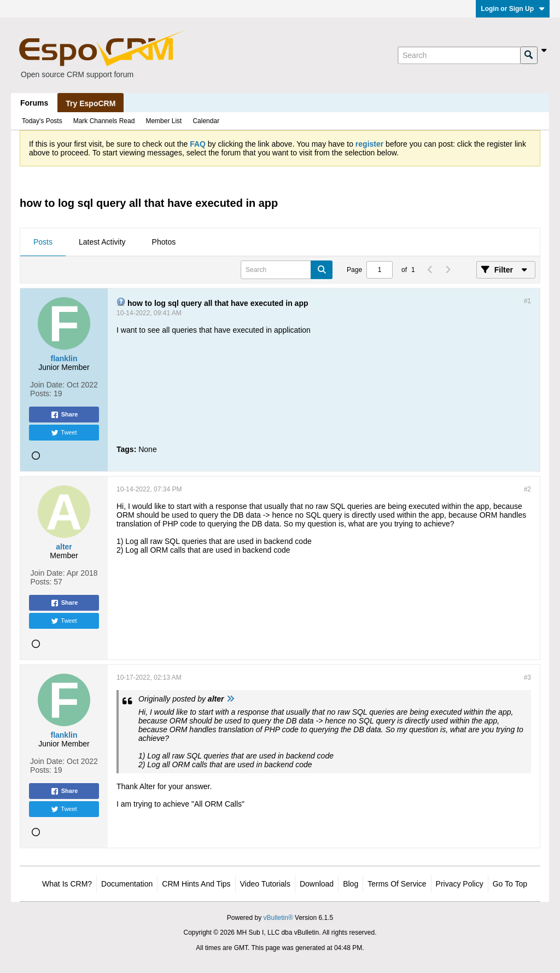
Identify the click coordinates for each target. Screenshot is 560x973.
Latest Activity (102, 242)
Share (64, 415)
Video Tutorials (265, 884)
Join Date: (47, 385)
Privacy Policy (460, 884)
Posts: (41, 393)
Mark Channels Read (104, 121)
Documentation (127, 884)
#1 (527, 301)
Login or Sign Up (513, 9)
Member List (164, 121)
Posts (43, 242)
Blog (351, 884)
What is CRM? (67, 884)
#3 (527, 677)
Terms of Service (397, 884)
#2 (527, 489)
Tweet (64, 433)
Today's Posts (42, 121)
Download (317, 884)
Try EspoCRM (91, 103)
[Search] (459, 55)
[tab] (43, 242)
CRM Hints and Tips (196, 884)
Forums (34, 103)
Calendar (206, 121)
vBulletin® (278, 918)
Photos (164, 242)
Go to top (510, 884)
